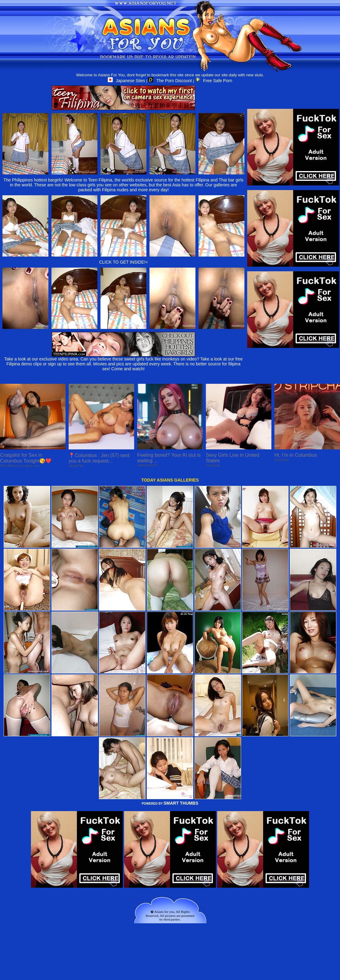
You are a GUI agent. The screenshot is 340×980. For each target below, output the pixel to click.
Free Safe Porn (214, 81)
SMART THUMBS (181, 803)
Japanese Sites (127, 81)
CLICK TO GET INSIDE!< (123, 262)
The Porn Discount (170, 81)
